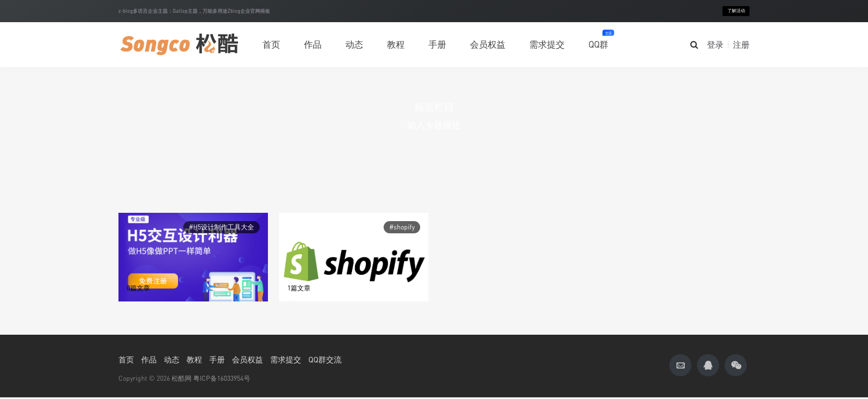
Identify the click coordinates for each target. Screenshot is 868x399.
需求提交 (547, 44)
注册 (741, 44)
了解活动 (736, 11)
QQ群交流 (325, 359)
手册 (437, 44)
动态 (354, 44)
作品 (313, 39)
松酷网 (182, 378)
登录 (715, 44)
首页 (271, 44)
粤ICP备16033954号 (222, 378)
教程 (396, 44)
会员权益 (488, 44)
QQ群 (598, 40)
